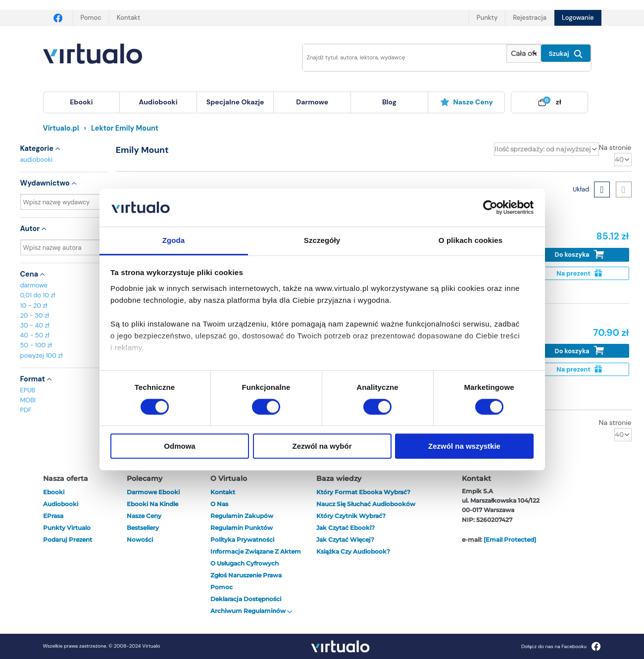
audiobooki (37, 160)
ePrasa (53, 516)
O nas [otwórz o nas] (219, 504)
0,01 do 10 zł (38, 295)
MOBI (28, 400)
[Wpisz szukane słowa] (398, 58)
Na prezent (579, 273)
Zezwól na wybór (322, 446)
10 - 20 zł (34, 306)
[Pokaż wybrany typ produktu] (523, 54)
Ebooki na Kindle (152, 504)
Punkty (487, 18)
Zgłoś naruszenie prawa (246, 575)
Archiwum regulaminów (251, 611)
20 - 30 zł (35, 315)
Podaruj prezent (68, 540)
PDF (26, 410)
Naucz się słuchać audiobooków (366, 504)
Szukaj (566, 54)
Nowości (140, 540)
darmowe (312, 102)
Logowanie (578, 18)
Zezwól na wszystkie (464, 446)
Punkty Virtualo (67, 528)
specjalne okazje (235, 102)
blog (389, 102)
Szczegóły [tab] (322, 240)
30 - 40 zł (35, 325)
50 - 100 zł (36, 345)
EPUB (28, 390)
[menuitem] (82, 102)
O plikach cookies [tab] (471, 240)
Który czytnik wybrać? (351, 516)
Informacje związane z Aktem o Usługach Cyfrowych (256, 557)
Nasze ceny (467, 102)
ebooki (54, 492)
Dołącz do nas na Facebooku (561, 646)
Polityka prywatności (242, 540)
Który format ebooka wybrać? (363, 492)
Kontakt (128, 18)
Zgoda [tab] (174, 240)
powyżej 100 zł (42, 355)
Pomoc (91, 18)
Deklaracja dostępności (246, 599)
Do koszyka (579, 255)
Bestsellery (143, 528)
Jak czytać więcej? (345, 540)
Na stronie (615, 147)
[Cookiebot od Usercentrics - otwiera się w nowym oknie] (490, 208)
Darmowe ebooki (153, 492)
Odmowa (179, 446)
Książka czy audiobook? (353, 551)
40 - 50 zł (35, 335)
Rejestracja (530, 18)
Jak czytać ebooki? (346, 528)
